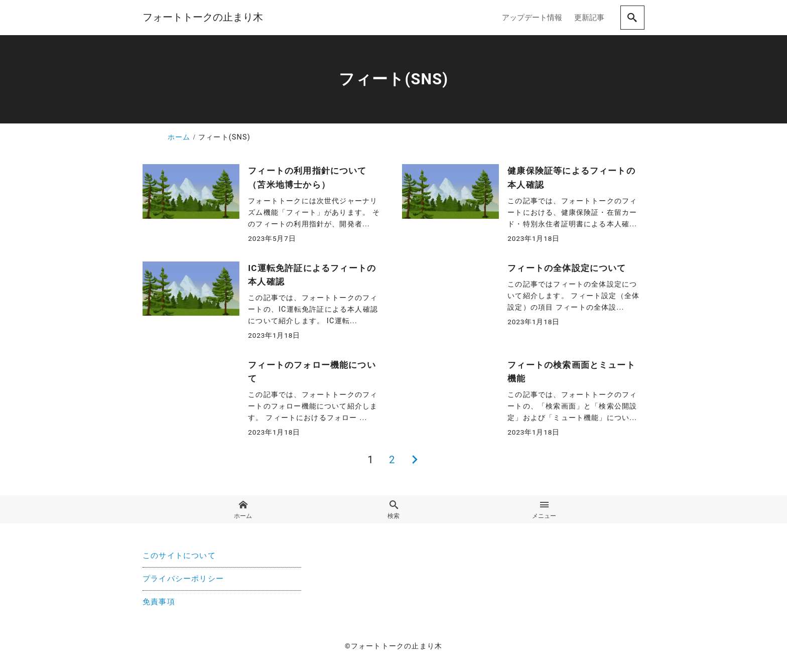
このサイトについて (179, 556)
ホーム (243, 510)
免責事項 (159, 603)
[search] (632, 18)
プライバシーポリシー (183, 580)
